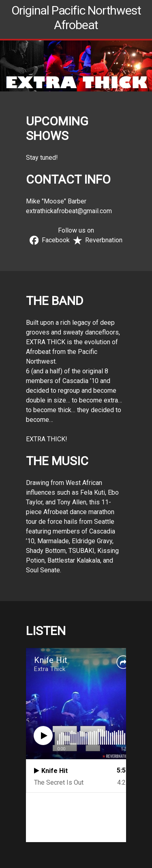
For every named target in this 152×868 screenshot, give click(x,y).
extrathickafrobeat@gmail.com (69, 211)
